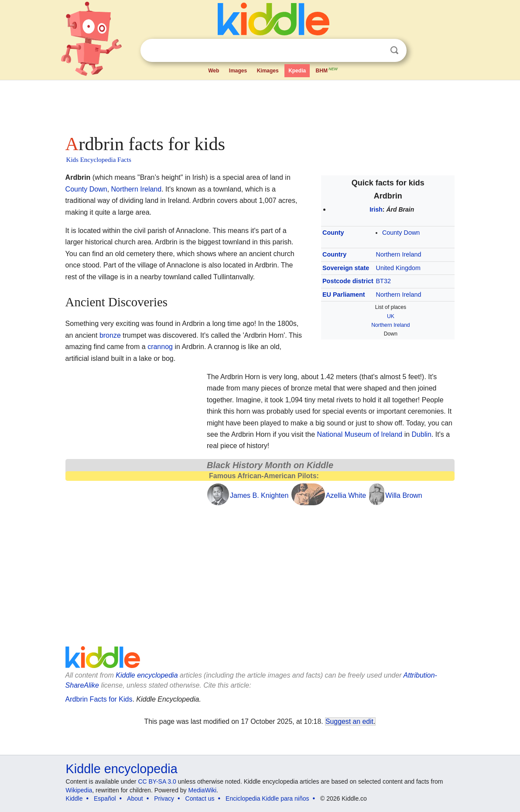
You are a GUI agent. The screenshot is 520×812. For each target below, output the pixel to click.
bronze (110, 335)
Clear (376, 51)
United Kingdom (398, 268)
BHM (327, 70)
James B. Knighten (259, 495)
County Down (401, 233)
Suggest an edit (349, 721)
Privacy (164, 798)
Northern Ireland (399, 254)
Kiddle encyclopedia (147, 675)
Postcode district (348, 281)
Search (394, 50)
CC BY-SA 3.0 (157, 781)
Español (105, 798)
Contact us (200, 798)
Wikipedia (79, 790)
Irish (376, 209)
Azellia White (346, 495)
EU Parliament (344, 295)
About (135, 798)
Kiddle (74, 798)
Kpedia (297, 71)
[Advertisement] (260, 105)
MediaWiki (203, 790)
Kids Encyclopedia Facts (99, 160)
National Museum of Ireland (360, 434)
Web (214, 71)
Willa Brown (404, 495)
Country (334, 254)
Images (238, 71)
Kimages (268, 71)
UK (391, 316)
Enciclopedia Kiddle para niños (267, 798)
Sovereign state (346, 268)
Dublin (422, 434)
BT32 (383, 281)
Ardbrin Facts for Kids (99, 699)
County (333, 233)
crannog (160, 347)
